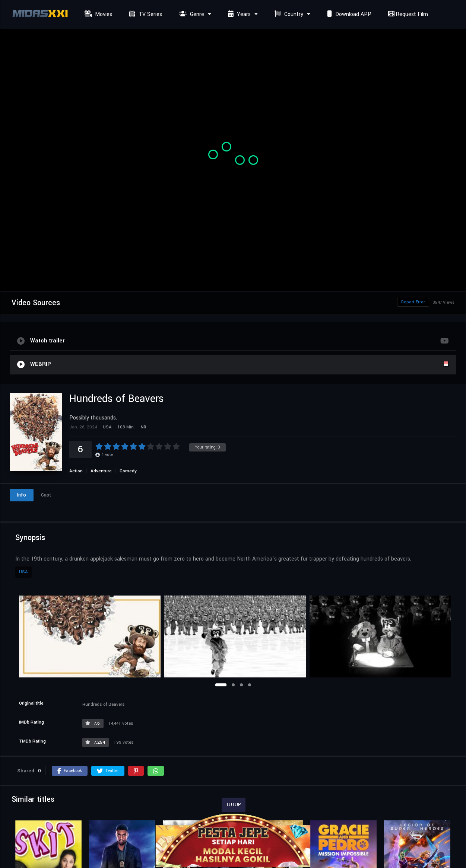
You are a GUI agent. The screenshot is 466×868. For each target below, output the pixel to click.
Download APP (348, 14)
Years (238, 14)
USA (23, 572)
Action (76, 471)
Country (288, 14)
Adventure (101, 471)
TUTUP (234, 805)
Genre (191, 14)
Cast (46, 495)
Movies (97, 14)
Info (22, 495)
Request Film (407, 14)
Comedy (128, 471)
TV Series (145, 14)
